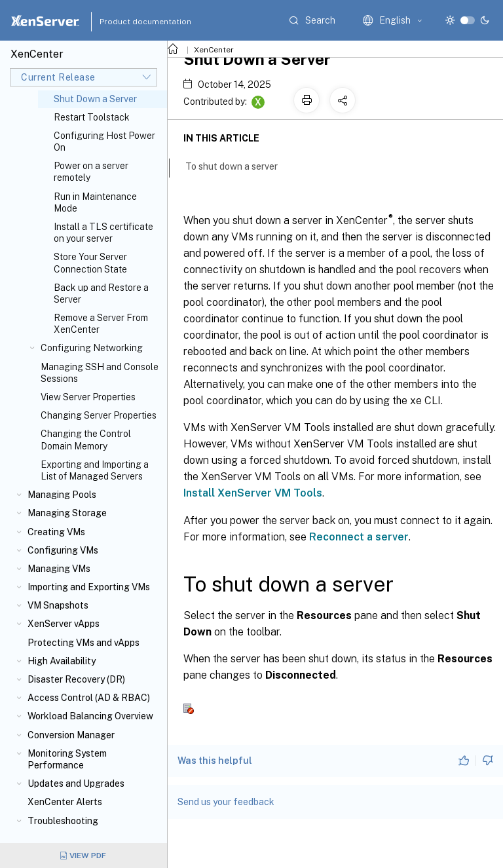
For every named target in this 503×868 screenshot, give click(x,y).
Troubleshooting (63, 821)
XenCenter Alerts (65, 802)
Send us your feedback (226, 802)
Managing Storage (67, 513)
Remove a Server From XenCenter (101, 324)
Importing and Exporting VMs (89, 587)
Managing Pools (62, 495)
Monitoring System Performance (67, 759)
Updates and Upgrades (76, 783)
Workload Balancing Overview (90, 716)
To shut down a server (239, 165)
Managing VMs (59, 569)
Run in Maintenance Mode (95, 202)
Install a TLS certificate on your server (103, 233)
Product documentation (129, 22)
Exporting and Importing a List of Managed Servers (95, 470)
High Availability (62, 661)
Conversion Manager (71, 735)
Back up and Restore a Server (101, 293)
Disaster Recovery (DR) (76, 679)
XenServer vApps (64, 624)
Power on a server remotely (91, 172)
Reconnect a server (359, 537)
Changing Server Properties (99, 415)
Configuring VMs (63, 550)
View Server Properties (88, 397)
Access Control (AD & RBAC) (89, 698)
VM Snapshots (58, 605)
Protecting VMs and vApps (84, 643)
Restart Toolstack (92, 117)
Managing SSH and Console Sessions (100, 373)
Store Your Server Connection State (90, 263)
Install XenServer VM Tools (253, 493)
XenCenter (214, 50)
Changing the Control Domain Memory (86, 440)
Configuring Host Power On (104, 142)
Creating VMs (56, 532)
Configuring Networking (92, 348)
